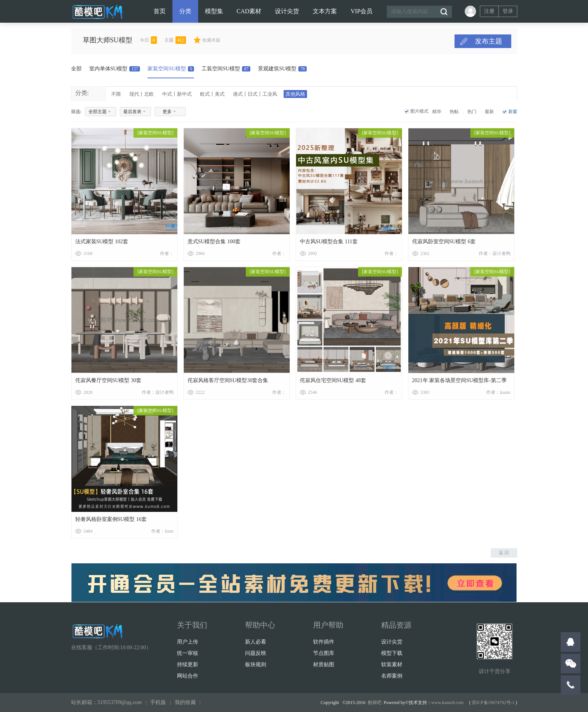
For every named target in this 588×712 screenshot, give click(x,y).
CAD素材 (249, 11)
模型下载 (392, 653)
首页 (160, 11)
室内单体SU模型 (115, 69)
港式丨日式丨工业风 (255, 94)
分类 (185, 11)
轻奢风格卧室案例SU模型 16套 (111, 519)
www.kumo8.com (448, 703)
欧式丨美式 (212, 94)
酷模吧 (375, 703)
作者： (167, 253)
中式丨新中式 (177, 94)
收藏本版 (227, 40)
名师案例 (392, 676)
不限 (116, 94)
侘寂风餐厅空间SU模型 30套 (108, 380)
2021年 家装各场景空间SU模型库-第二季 (459, 380)
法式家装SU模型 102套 (102, 242)
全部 (76, 69)
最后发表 (132, 112)
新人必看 (256, 642)
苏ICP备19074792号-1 (493, 703)
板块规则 (256, 665)
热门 (472, 112)
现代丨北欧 (142, 94)
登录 (508, 11)
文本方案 (325, 11)
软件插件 (324, 642)
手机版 (158, 702)
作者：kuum (498, 392)
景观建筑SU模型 (282, 69)
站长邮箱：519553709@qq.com (107, 702)
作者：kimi (162, 531)
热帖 (454, 112)
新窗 (513, 112)
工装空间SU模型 (226, 69)
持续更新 (188, 665)
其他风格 (295, 94)
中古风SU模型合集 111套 (329, 242)
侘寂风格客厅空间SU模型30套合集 (228, 380)
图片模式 (419, 111)
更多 (167, 112)
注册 (489, 11)
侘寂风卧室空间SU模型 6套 (444, 242)
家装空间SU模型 (171, 69)
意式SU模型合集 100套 (214, 242)
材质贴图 (324, 665)
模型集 (214, 11)
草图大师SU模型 (123, 40)
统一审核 (188, 653)
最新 (489, 112)
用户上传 (188, 642)
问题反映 (256, 653)
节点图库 (324, 653)
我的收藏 (185, 702)
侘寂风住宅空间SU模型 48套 (333, 380)
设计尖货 (287, 11)
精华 (437, 112)
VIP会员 (361, 11)
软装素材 (392, 665)
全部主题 (98, 112)
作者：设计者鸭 (495, 253)
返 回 (504, 553)
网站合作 (188, 676)
